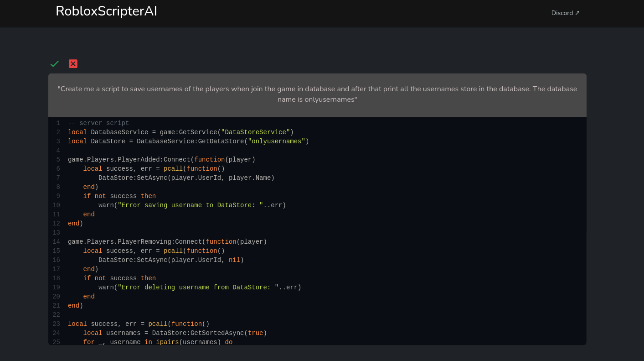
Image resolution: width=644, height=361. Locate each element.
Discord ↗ (566, 13)
